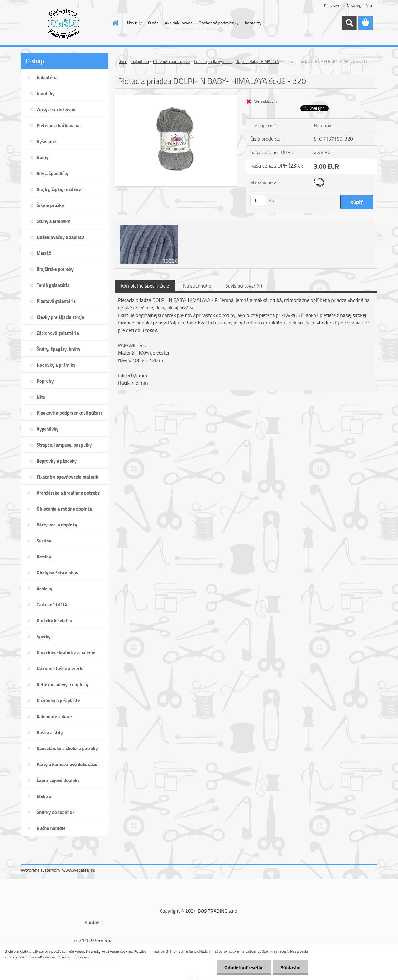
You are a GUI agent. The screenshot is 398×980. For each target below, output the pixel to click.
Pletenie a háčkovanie (171, 61)
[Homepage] (115, 23)
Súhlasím (290, 967)
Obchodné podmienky (219, 23)
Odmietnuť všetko (242, 967)
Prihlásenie (333, 5)
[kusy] (258, 201)
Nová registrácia (359, 5)
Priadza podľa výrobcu (213, 61)
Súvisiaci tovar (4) (244, 286)
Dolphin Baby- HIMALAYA (257, 61)
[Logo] (64, 23)
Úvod (123, 61)
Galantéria (140, 61)
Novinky (134, 23)
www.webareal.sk (79, 870)
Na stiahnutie (197, 286)
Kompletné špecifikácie (145, 286)
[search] (349, 23)
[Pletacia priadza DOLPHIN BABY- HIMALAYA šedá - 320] (176, 98)
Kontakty (253, 23)
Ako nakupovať (178, 23)
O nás (153, 23)
